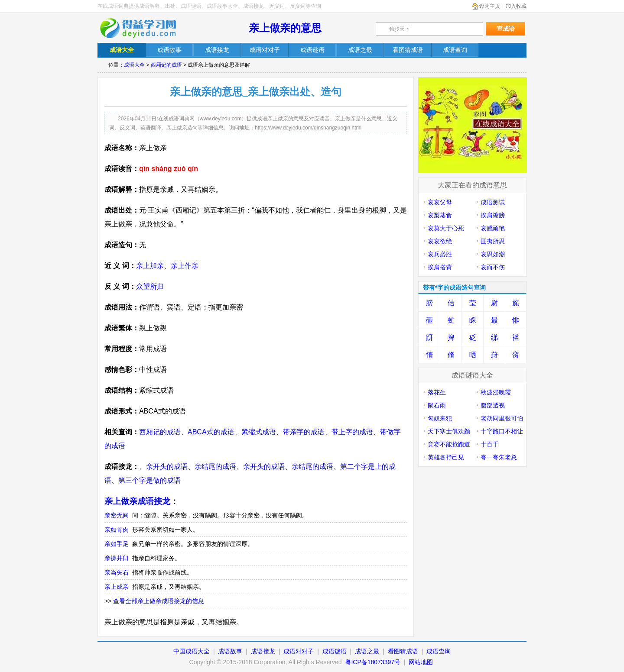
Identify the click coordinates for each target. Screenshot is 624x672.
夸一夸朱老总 (499, 457)
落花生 (437, 392)
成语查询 (439, 651)
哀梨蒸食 (440, 215)
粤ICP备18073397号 (374, 662)
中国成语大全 (192, 651)
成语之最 (367, 651)
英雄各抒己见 (446, 457)
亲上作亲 (185, 266)
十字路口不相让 (502, 431)
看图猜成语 (403, 651)
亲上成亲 (117, 587)
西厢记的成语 (166, 65)
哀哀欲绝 (440, 241)
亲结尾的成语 (215, 467)
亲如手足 (117, 544)
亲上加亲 (150, 266)
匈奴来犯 (440, 418)
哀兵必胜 (440, 254)
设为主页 (490, 6)
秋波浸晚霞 (496, 392)
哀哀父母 (440, 202)
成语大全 (134, 65)
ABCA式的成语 (211, 432)
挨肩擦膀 (493, 215)
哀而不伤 (493, 267)
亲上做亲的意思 (285, 28)
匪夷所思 (493, 241)
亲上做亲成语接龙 (137, 501)
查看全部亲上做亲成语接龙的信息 (159, 601)
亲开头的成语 (167, 467)
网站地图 (421, 662)
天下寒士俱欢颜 (449, 431)
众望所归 (150, 286)
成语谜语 (335, 651)
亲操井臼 (117, 558)
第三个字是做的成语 (149, 480)
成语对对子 (299, 651)
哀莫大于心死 (446, 228)
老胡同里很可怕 (502, 418)
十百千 (490, 444)
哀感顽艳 (493, 228)
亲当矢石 (117, 572)
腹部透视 (493, 405)
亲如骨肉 (117, 530)
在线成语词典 (144, 28)
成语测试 (493, 202)
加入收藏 (516, 6)
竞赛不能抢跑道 (449, 444)
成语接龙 (263, 651)
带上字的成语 (352, 432)
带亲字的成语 (304, 432)
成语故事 (230, 651)
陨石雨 (437, 405)
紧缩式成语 (259, 432)
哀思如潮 (493, 254)
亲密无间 (117, 515)
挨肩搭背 (440, 267)
